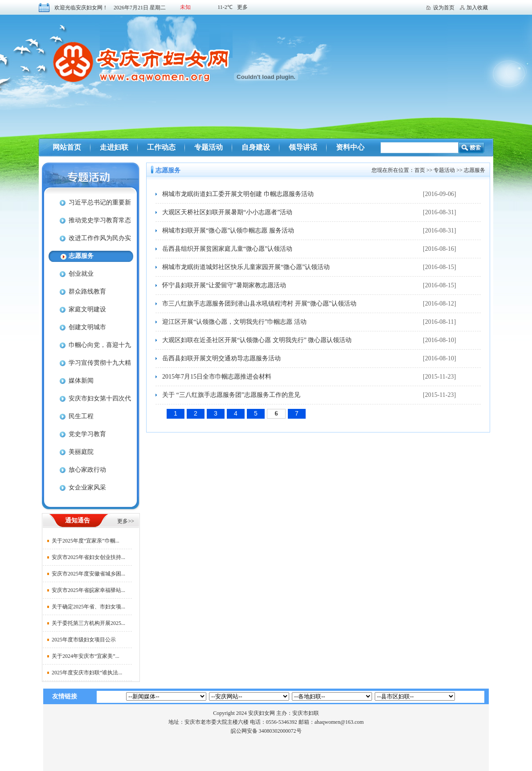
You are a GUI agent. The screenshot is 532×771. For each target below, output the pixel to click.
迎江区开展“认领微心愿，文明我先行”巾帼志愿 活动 (234, 322)
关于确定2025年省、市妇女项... (88, 607)
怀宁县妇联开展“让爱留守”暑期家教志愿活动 (224, 285)
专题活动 (209, 147)
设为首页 (444, 8)
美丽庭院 (81, 452)
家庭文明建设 (87, 309)
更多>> (126, 521)
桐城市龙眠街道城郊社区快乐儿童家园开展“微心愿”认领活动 (246, 267)
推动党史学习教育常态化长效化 (90, 223)
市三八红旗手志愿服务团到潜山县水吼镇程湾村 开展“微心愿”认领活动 (259, 304)
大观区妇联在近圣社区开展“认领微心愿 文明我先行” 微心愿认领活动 (257, 340)
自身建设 (256, 147)
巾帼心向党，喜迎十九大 (90, 348)
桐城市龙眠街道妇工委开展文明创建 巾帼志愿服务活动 (238, 194)
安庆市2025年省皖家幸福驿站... (88, 590)
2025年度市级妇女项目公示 (84, 640)
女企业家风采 (87, 487)
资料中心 (350, 147)
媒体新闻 (81, 381)
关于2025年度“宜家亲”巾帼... (86, 541)
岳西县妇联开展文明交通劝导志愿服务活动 (221, 358)
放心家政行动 (87, 470)
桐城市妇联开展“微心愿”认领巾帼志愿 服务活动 (228, 230)
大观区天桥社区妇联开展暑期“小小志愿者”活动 (227, 212)
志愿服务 (81, 256)
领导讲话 (303, 147)
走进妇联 (114, 147)
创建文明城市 (87, 327)
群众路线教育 (87, 292)
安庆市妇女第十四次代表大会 (90, 401)
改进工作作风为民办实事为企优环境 (90, 241)
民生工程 (81, 416)
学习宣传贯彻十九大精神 (90, 366)
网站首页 (67, 147)
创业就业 (81, 274)
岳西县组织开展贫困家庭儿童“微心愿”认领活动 (227, 249)
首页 (420, 170)
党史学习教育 (87, 434)
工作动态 (161, 147)
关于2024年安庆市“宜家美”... (86, 656)
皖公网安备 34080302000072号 (266, 731)
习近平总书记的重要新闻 (90, 205)
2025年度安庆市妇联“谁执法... (87, 673)
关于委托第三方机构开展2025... (88, 623)
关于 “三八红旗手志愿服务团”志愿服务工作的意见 (231, 395)
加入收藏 (477, 8)
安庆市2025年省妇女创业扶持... (88, 557)
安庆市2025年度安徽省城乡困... (88, 574)
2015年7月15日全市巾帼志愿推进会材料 (217, 377)
